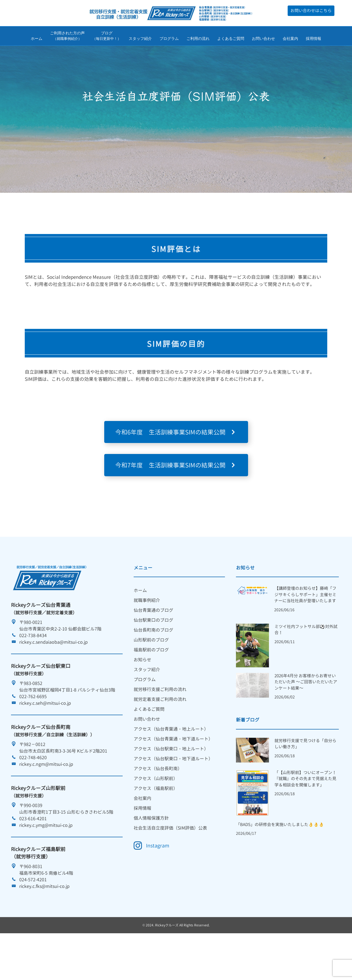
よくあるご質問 (231, 39)
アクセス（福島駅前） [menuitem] (156, 823)
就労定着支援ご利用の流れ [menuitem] (160, 734)
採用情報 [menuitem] (142, 843)
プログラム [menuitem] (145, 714)
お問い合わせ (263, 39)
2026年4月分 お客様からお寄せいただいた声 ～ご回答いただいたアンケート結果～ (306, 716)
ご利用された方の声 (67, 37)
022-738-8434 (33, 670)
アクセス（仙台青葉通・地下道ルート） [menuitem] (173, 773)
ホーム (37, 39)
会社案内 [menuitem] (142, 833)
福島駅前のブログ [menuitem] (151, 684)
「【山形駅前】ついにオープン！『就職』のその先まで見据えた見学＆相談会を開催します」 (305, 813)
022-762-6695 (33, 731)
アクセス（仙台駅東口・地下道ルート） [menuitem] (173, 793)
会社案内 (290, 39)
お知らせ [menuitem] (142, 694)
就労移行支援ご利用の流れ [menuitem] (160, 724)
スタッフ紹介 (140, 39)
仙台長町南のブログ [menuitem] (153, 664)
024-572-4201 (33, 914)
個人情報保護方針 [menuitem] (151, 852)
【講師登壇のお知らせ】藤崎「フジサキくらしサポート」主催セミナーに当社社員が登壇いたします (305, 629)
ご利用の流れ (198, 39)
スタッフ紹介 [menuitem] (147, 704)
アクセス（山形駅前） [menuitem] (156, 813)
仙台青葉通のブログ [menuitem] (153, 645)
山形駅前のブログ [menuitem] (151, 674)
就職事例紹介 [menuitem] (147, 635)
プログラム (169, 39)
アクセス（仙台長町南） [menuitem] (158, 803)
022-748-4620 (33, 792)
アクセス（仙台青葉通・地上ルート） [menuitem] (171, 763)
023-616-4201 (33, 853)
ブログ (107, 37)
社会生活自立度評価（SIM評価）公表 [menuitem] (170, 862)
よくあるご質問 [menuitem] (149, 744)
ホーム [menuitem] (140, 625)
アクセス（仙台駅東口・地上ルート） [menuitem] (171, 783)
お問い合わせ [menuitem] (147, 753)
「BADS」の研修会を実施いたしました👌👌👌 (280, 859)
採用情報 (313, 39)
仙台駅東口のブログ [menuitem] (153, 654)
